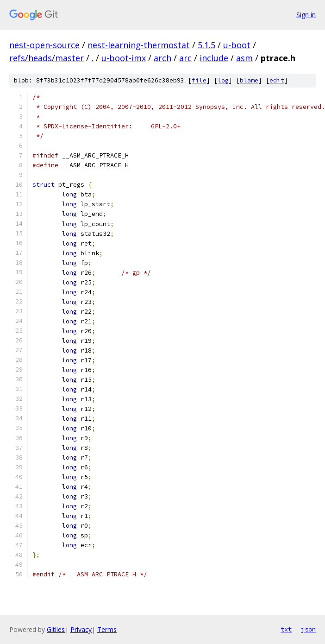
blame (249, 80)
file (199, 80)
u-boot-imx (124, 58)
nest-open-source (44, 45)
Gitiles (56, 629)
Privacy (81, 629)
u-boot (237, 45)
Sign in (306, 15)
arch (162, 58)
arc (185, 58)
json (308, 629)
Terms (107, 629)
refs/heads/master (47, 58)
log (223, 80)
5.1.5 (206, 45)
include (214, 58)
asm (244, 58)
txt (286, 629)
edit (277, 80)
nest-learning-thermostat (139, 45)
